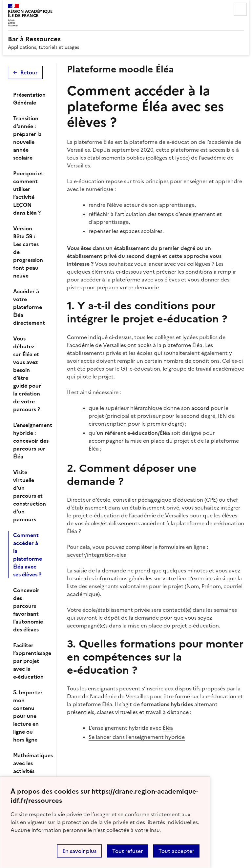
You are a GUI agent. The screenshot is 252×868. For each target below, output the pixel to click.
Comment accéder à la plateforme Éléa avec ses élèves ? (28, 555)
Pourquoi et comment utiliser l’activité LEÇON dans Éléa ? (28, 193)
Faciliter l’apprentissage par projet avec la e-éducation (31, 661)
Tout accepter (176, 851)
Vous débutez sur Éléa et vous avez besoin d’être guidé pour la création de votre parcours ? (27, 374)
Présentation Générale (29, 99)
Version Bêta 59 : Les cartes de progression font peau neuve (28, 252)
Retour (29, 72)
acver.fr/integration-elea (97, 555)
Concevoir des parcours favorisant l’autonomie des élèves (28, 610)
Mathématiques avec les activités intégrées (31, 767)
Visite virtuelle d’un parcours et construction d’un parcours (30, 496)
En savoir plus (79, 851)
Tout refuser (127, 851)
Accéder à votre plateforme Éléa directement (29, 307)
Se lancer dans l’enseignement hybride (137, 737)
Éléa (168, 728)
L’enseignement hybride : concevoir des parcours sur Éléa (31, 441)
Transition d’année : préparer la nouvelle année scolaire (27, 138)
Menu (240, 9)
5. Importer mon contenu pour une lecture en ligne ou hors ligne (28, 716)
